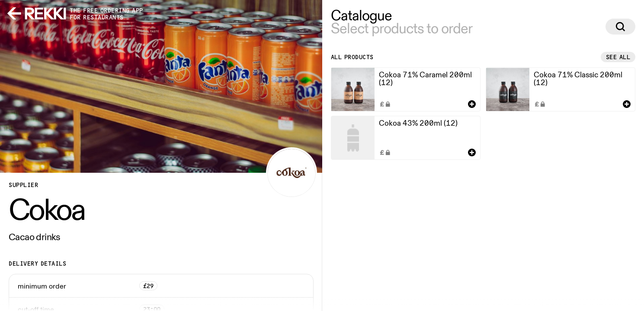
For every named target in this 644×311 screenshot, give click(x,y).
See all (618, 57)
